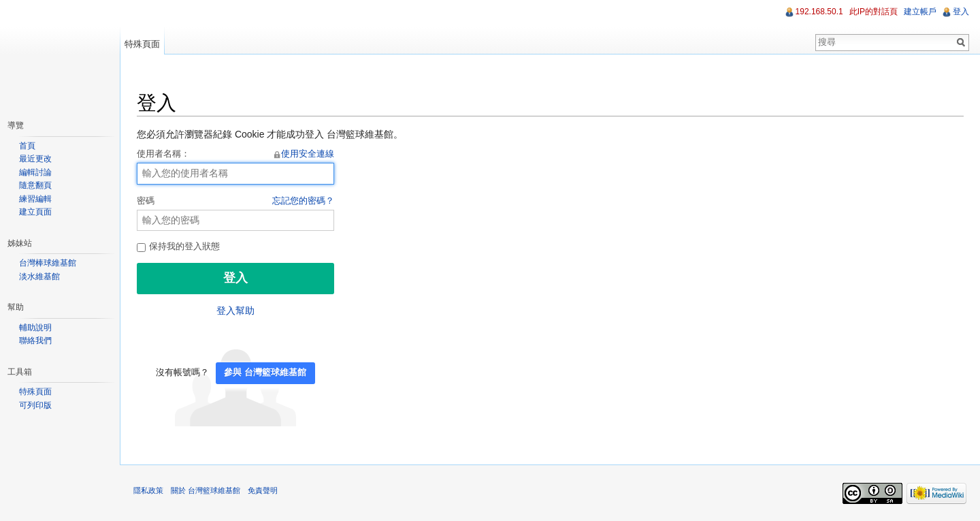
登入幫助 (235, 311)
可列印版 (35, 405)
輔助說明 (35, 328)
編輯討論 (35, 172)
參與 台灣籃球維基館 (265, 373)
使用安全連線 (308, 154)
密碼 (235, 202)
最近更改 (35, 159)
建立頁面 (35, 212)
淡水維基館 (39, 277)
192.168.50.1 (819, 12)
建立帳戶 (920, 12)
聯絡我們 (35, 341)
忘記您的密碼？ (303, 201)
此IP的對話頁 (873, 12)
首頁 (27, 146)
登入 (961, 12)
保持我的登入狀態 (178, 247)
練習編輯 (35, 199)
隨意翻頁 (35, 185)
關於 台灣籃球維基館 (206, 490)
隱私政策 (148, 490)
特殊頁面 (142, 44)
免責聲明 (263, 490)
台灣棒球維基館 (48, 263)
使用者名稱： (235, 155)
